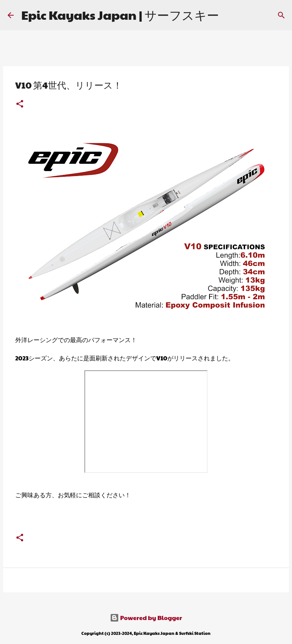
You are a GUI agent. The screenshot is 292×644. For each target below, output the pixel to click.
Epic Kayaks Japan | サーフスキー (120, 15)
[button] (20, 104)
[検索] (281, 15)
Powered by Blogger (146, 618)
